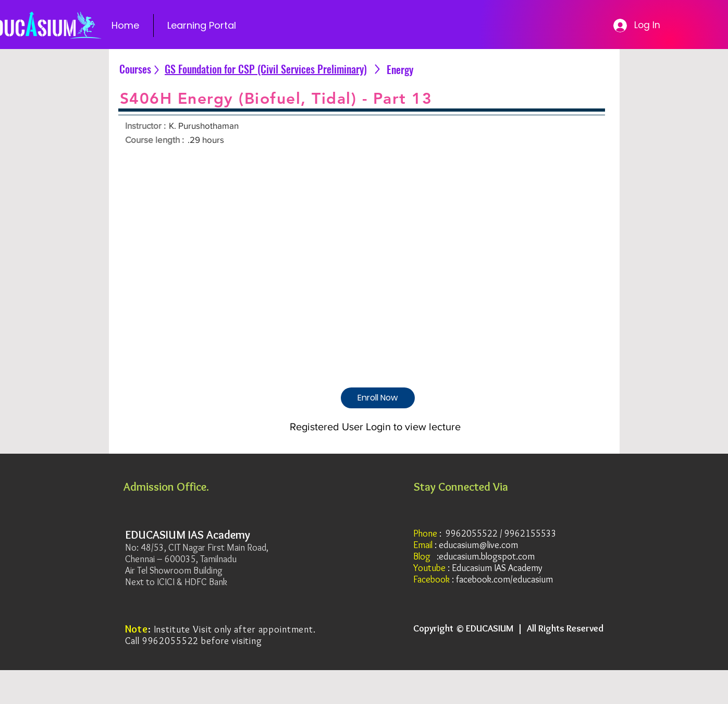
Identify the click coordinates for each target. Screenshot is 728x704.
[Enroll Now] (378, 398)
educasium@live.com (478, 545)
